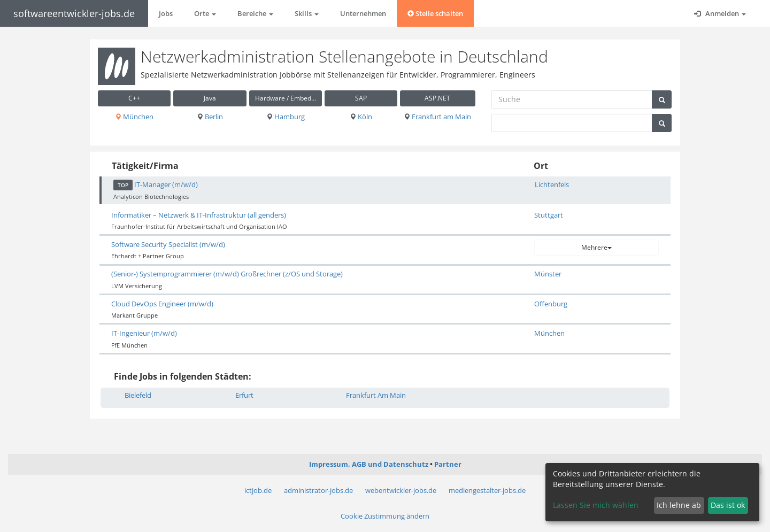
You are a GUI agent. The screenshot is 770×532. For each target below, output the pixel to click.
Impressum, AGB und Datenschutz (369, 464)
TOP (123, 185)
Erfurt (244, 395)
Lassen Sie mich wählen (596, 505)
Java (210, 98)
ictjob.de (258, 490)
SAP (361, 98)
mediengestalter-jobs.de (487, 490)
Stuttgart (549, 215)
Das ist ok (728, 505)
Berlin (210, 117)
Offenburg (551, 304)
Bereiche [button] (255, 13)
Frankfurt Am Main (376, 395)
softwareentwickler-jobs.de (74, 13)
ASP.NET (437, 98)
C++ (134, 98)
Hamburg (286, 117)
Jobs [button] (166, 13)
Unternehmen (363, 13)
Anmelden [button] (720, 13)
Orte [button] (205, 13)
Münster (548, 274)
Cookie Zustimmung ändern (385, 516)
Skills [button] (307, 13)
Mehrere (596, 247)
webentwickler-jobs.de (401, 490)
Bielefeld (138, 395)
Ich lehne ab (679, 505)
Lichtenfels (552, 184)
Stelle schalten (435, 13)
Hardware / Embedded (288, 98)
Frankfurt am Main (437, 117)
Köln (361, 117)
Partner (448, 464)
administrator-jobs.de (318, 490)
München (134, 117)
